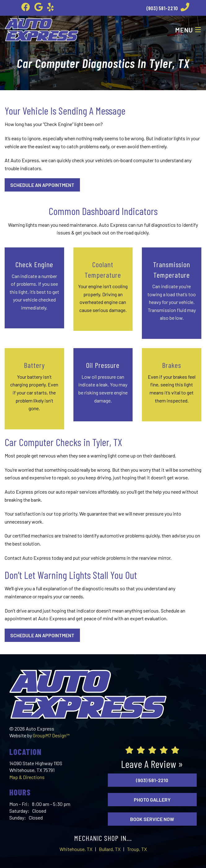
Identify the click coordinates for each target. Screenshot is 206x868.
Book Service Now (152, 819)
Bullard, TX (110, 849)
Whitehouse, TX (76, 849)
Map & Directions (27, 777)
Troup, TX (137, 849)
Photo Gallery (152, 800)
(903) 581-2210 (168, 8)
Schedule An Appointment (42, 185)
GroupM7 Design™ (51, 735)
